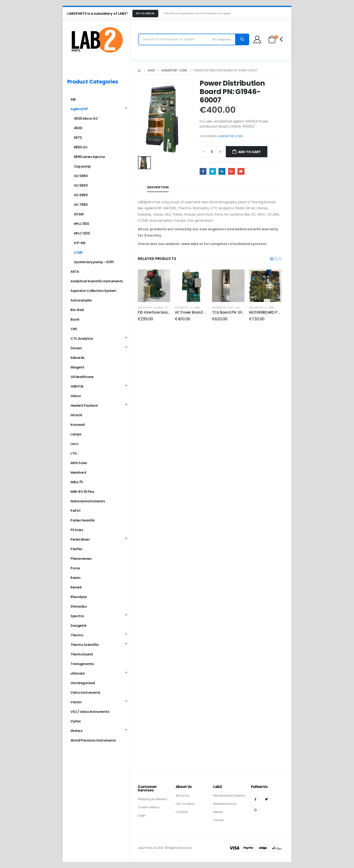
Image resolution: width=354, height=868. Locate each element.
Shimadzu (79, 606)
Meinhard (78, 472)
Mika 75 (77, 482)
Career (219, 820)
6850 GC (81, 147)
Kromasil (78, 425)
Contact (182, 812)
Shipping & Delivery (152, 799)
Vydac (76, 721)
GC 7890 (81, 205)
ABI (73, 99)
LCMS (239, 136)
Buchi (75, 319)
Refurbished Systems (229, 796)
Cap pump (82, 166)
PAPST (76, 511)
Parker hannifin (83, 520)
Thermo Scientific (85, 645)
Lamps (76, 434)
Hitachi (76, 415)
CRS (74, 329)
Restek (76, 587)
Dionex (76, 348)
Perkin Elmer (80, 539)
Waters (76, 731)
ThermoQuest (82, 654)
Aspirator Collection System (93, 291)
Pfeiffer (76, 549)
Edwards (78, 358)
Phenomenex (81, 559)
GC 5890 (269, 308)
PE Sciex (77, 530)
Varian (76, 702)
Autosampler (81, 300)
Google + (232, 171)
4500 (78, 128)
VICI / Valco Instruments (90, 712)
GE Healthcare (82, 377)
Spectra (77, 616)
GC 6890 (169, 308)
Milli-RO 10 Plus (82, 492)
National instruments (88, 501)
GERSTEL (77, 386)
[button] (272, 259)
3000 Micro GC (86, 119)
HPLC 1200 (82, 233)
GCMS (79, 214)
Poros (75, 568)
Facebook (203, 171)
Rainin (75, 578)
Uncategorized (83, 683)
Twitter (213, 171)
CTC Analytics (82, 339)
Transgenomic (82, 664)
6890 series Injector (90, 157)
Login (142, 815)
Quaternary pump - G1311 (94, 262)
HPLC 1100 (234, 308)
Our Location (185, 804)
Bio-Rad (77, 310)
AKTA (75, 272)
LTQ (74, 453)
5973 (78, 138)
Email (241, 171)
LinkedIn (222, 171)
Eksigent (77, 367)
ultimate (78, 673)
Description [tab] (158, 187)
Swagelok (78, 626)
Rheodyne (79, 597)
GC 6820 (158, 308)
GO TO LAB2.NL (145, 13)
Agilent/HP (226, 136)
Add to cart (249, 152)
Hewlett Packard (84, 406)
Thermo (77, 635)
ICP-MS (80, 243)
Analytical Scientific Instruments (97, 281)
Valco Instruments (85, 693)
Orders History (149, 807)
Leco (74, 444)
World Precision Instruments (93, 740)
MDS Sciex (79, 463)
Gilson (76, 396)
